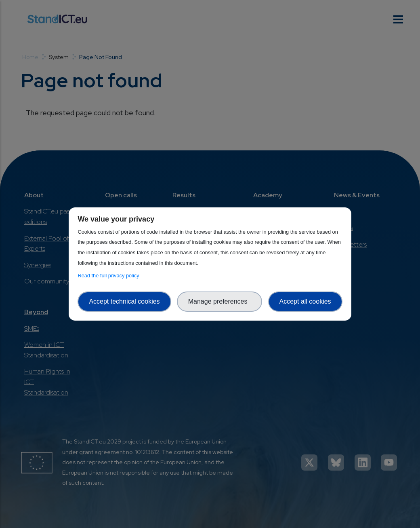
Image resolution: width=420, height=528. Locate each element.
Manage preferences (220, 301)
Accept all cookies (305, 301)
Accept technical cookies (124, 301)
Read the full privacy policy (110, 276)
